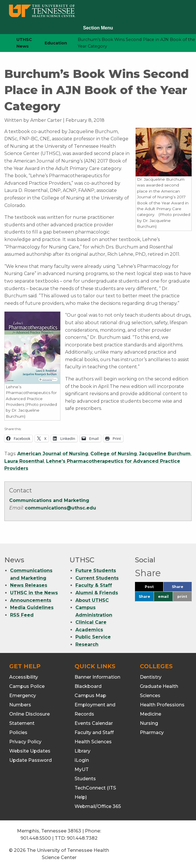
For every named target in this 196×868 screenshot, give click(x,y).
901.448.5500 (36, 838)
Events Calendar (94, 722)
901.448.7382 (82, 838)
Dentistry (151, 676)
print (182, 596)
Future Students (96, 570)
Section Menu (98, 28)
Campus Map (90, 695)
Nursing (149, 722)
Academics (89, 629)
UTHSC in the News (34, 592)
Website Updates (30, 750)
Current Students (97, 577)
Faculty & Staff (94, 585)
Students (85, 778)
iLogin (82, 759)
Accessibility (24, 676)
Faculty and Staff (94, 732)
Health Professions (162, 704)
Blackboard (88, 685)
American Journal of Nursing (53, 454)
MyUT (82, 769)
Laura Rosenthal (24, 461)
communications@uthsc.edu (60, 508)
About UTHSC (92, 599)
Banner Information (97, 676)
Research (87, 644)
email (163, 596)
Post (154, 587)
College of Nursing (114, 454)
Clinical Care (91, 622)
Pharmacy (152, 732)
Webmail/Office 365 (98, 806)
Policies (18, 732)
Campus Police (27, 685)
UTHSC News (24, 43)
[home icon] (3, 43)
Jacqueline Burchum (165, 454)
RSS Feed (22, 614)
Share (182, 587)
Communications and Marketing (49, 500)
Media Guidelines (32, 607)
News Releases (29, 585)
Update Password (31, 759)
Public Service (93, 636)
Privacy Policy (25, 741)
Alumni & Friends (97, 592)
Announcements (31, 599)
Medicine (151, 713)
